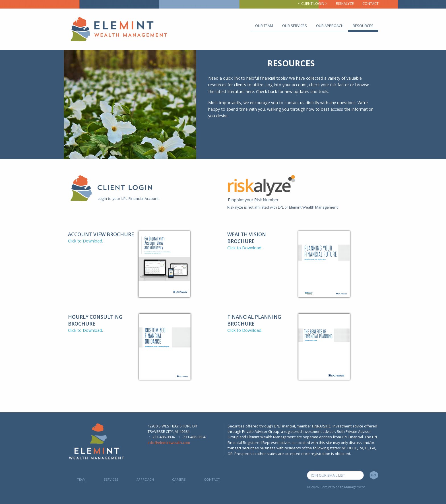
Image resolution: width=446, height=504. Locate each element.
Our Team (264, 26)
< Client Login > (313, 3)
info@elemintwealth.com (169, 443)
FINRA (317, 426)
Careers (179, 479)
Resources (363, 26)
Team (81, 479)
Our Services (295, 26)
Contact (370, 3)
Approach (145, 479)
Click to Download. (85, 241)
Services (111, 479)
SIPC (327, 426)
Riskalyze (345, 3)
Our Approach (330, 26)
